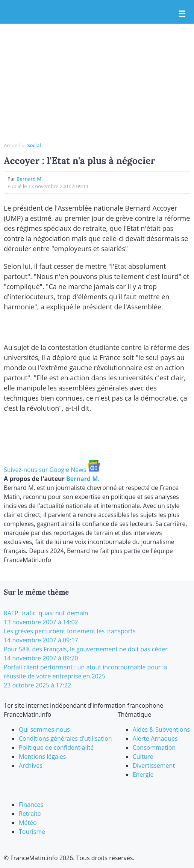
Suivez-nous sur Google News (52, 470)
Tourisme (32, 832)
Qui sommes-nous (44, 729)
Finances (31, 805)
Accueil (12, 145)
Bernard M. (30, 179)
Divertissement (154, 766)
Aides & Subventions (161, 729)
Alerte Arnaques (155, 738)
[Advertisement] (97, 86)
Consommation (154, 747)
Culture (143, 756)
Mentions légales (42, 756)
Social (34, 145)
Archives (31, 766)
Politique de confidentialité (56, 747)
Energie (143, 775)
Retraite (30, 814)
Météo (28, 823)
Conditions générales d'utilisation (65, 738)
